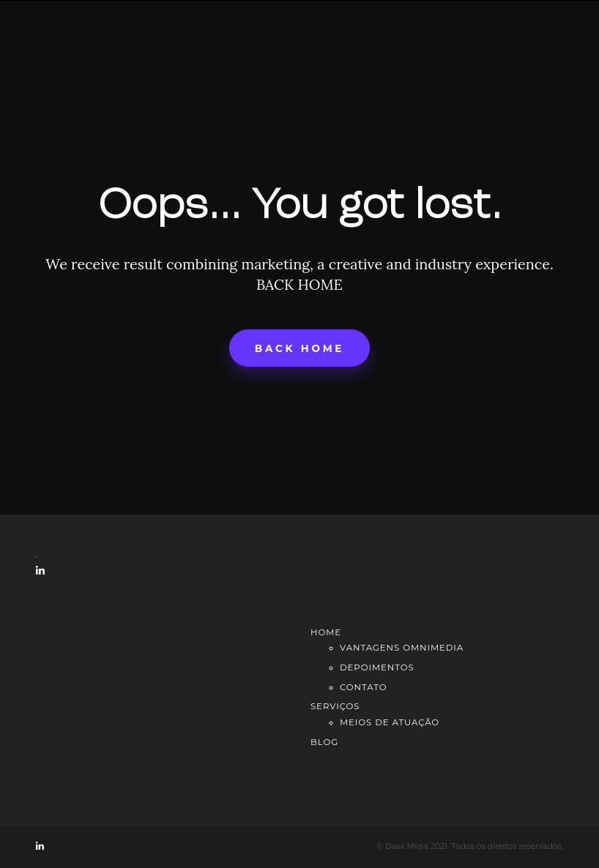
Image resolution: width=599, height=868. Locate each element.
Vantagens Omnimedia (402, 648)
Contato (363, 687)
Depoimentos (377, 667)
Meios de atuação (390, 722)
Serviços (335, 706)
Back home (299, 348)
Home (326, 632)
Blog (324, 742)
